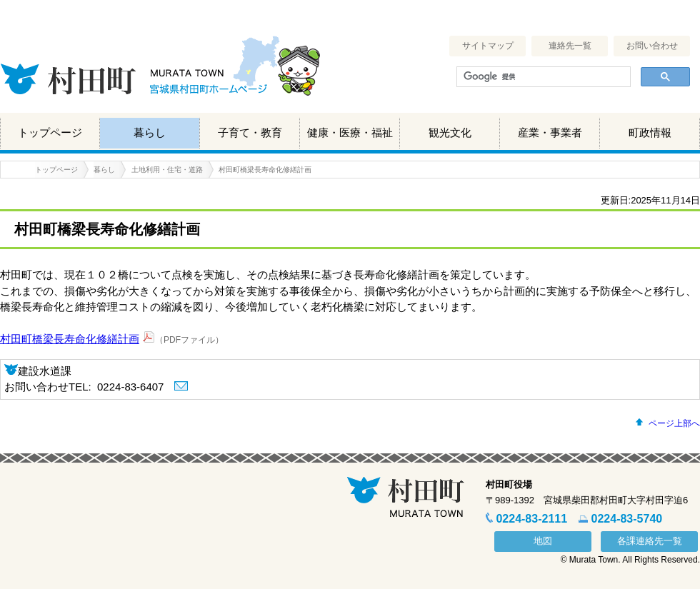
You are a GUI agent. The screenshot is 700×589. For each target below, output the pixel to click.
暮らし (150, 132)
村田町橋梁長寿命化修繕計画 (70, 339)
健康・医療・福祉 (350, 132)
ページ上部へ (674, 423)
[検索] (542, 77)
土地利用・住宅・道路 (167, 170)
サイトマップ (488, 46)
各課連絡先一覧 (650, 541)
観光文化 (450, 132)
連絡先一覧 (570, 46)
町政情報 (650, 132)
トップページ (50, 132)
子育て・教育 (250, 132)
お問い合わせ (652, 46)
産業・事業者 (550, 132)
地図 (543, 541)
